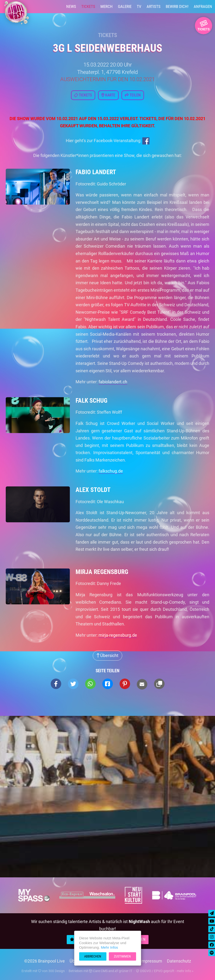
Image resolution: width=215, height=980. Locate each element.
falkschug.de (111, 471)
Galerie (125, 6)
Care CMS (98, 971)
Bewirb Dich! (177, 6)
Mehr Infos (110, 947)
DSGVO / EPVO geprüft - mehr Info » (165, 971)
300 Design (57, 971)
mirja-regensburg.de (118, 635)
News (71, 6)
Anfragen (203, 6)
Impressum (151, 961)
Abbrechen (93, 956)
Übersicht (107, 655)
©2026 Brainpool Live (44, 961)
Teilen (133, 95)
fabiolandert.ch (113, 382)
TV (139, 6)
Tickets (88, 6)
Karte (108, 95)
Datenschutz (179, 961)
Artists (154, 6)
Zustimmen (122, 956)
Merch (107, 6)
